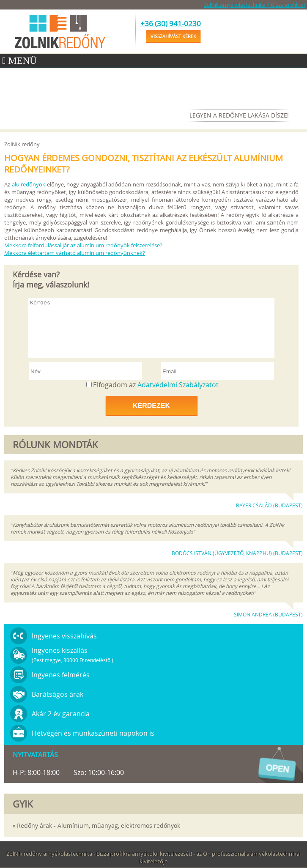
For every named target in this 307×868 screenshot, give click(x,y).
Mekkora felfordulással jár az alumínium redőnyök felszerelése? (83, 245)
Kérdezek (151, 406)
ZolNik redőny (22, 144)
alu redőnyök (29, 184)
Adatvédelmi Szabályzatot (178, 385)
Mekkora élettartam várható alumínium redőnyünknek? (75, 253)
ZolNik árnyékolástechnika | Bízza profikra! (254, 5)
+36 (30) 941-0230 (171, 23)
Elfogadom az (156, 385)
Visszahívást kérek (173, 36)
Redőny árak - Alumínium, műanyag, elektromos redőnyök (99, 826)
